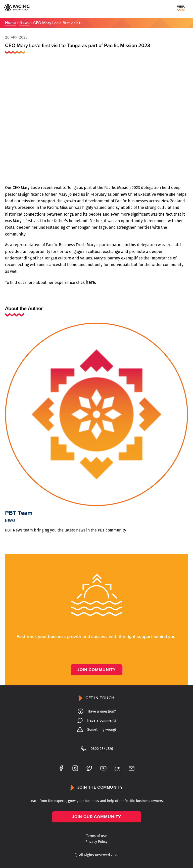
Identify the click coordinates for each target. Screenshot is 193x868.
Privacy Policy (96, 842)
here (90, 282)
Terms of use (96, 836)
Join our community (96, 817)
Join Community (96, 670)
